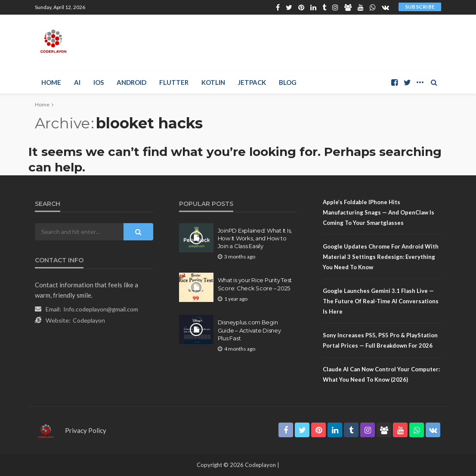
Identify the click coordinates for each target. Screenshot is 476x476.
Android (131, 82)
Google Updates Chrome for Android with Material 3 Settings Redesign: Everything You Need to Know (381, 257)
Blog (288, 82)
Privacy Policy (86, 430)
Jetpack (252, 82)
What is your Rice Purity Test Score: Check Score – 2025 (255, 284)
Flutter (174, 82)
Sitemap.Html (203, 369)
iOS (99, 82)
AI (77, 82)
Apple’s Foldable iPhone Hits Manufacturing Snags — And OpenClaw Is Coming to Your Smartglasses (379, 212)
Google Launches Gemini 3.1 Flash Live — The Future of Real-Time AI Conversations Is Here (381, 301)
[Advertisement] (340, 41)
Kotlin (213, 82)
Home (51, 82)
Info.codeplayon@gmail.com (101, 309)
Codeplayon (89, 320)
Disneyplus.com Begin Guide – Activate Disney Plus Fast (249, 330)
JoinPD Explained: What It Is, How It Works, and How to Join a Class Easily (255, 238)
